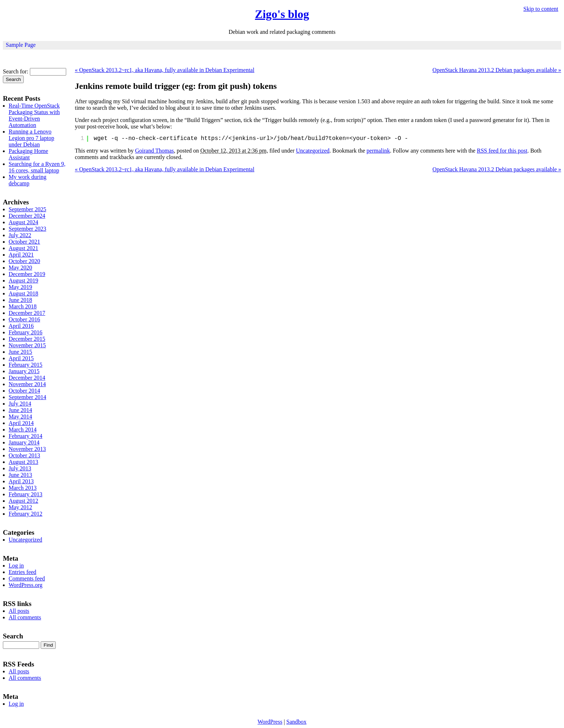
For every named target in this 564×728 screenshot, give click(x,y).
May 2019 (20, 287)
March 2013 (23, 488)
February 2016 (26, 332)
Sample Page (21, 45)
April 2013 (21, 481)
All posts (19, 611)
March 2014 (23, 429)
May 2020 (20, 268)
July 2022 (20, 235)
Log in (16, 566)
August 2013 (23, 462)
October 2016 (24, 319)
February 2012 (26, 514)
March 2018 (23, 306)
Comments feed (27, 578)
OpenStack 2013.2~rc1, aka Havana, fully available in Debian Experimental (165, 70)
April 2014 (21, 423)
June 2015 (20, 352)
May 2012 (20, 507)
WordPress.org (26, 585)
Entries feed (22, 572)
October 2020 (24, 261)
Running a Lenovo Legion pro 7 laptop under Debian (31, 138)
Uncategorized (313, 151)
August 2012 (23, 501)
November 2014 (27, 384)
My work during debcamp (28, 180)
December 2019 (27, 274)
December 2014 (27, 378)
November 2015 (27, 345)
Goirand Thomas (155, 151)
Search (13, 636)
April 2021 (21, 255)
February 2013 (26, 494)
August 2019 (23, 281)
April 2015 (21, 358)
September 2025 (27, 209)
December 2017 (27, 313)
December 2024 (27, 216)
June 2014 (20, 410)
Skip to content (541, 9)
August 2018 (23, 293)
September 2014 (27, 397)
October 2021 (24, 242)
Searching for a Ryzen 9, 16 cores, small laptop (37, 167)
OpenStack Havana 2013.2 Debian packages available (497, 70)
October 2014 (24, 391)
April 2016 (21, 326)
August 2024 (23, 222)
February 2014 (26, 436)
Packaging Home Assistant (28, 154)
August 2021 (23, 248)
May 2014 (20, 417)
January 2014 (24, 442)
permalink (378, 151)
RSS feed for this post (502, 151)
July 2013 (20, 468)
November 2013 (27, 449)
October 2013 (24, 455)
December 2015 (27, 339)
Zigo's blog (282, 14)
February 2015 (26, 365)
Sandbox (296, 722)
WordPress (270, 722)
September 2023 (27, 229)
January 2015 (24, 371)
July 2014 (20, 404)
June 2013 (20, 475)
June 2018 (20, 300)
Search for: (16, 71)
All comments (25, 617)
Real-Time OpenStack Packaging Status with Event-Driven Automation (34, 115)
